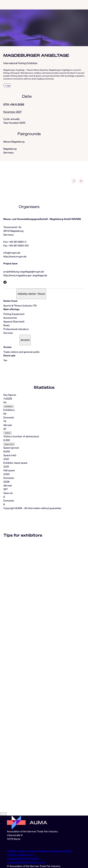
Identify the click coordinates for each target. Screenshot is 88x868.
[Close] (3, 851)
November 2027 (12, 112)
